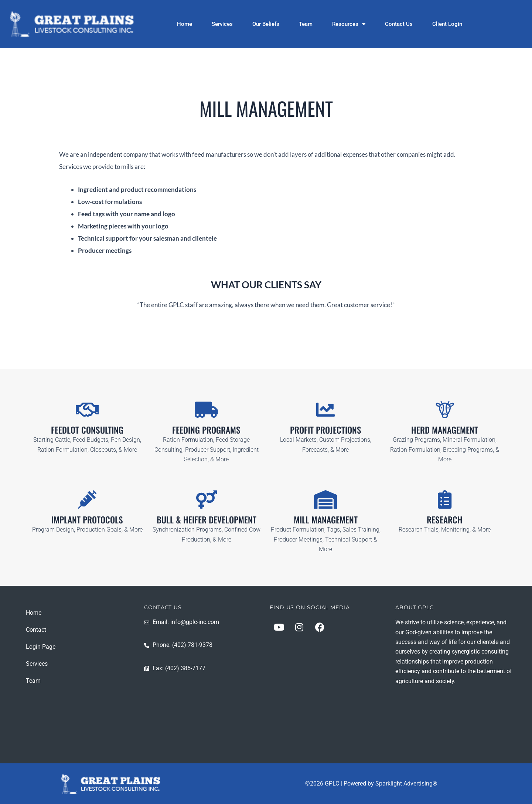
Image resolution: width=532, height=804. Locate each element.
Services (222, 24)
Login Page (41, 646)
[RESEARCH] (445, 499)
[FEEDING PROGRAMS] (207, 410)
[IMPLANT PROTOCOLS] (87, 499)
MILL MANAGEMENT (325, 519)
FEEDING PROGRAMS (206, 430)
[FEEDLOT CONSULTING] (87, 410)
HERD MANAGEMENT (445, 430)
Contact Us (399, 24)
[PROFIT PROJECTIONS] (325, 410)
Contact (36, 629)
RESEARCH (445, 519)
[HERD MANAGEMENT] (445, 410)
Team (306, 24)
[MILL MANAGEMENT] (325, 499)
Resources (349, 24)
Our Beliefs (266, 24)
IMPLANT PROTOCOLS (87, 519)
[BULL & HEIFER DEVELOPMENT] (207, 499)
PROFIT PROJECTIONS (325, 430)
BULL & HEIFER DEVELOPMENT (207, 519)
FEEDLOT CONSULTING (87, 430)
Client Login (447, 24)
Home (185, 24)
